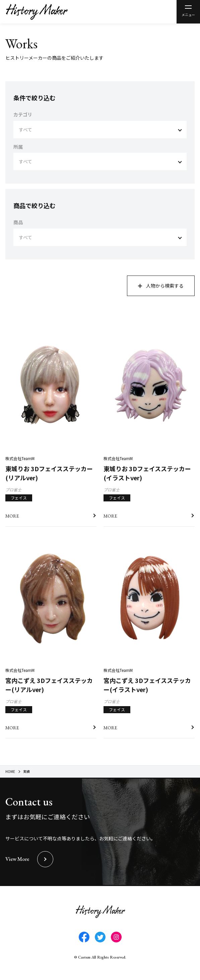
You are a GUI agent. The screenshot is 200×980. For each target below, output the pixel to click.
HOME (10, 771)
